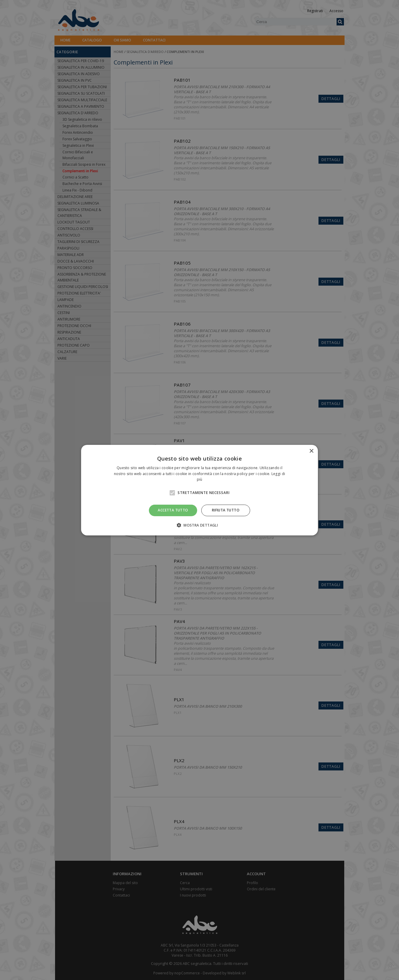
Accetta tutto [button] (173, 510)
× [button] (311, 451)
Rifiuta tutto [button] (226, 510)
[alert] (199, 490)
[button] (199, 525)
